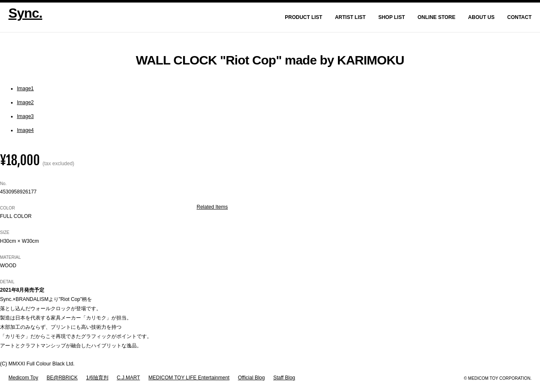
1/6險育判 (97, 378)
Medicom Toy (23, 378)
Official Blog (251, 378)
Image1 (25, 89)
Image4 (25, 130)
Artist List (350, 17)
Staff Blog (284, 378)
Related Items (212, 207)
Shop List (392, 17)
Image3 (25, 116)
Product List (304, 17)
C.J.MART (128, 378)
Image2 (25, 102)
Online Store (437, 17)
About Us (482, 17)
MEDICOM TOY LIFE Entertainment (189, 378)
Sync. (25, 13)
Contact (519, 17)
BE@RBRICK (62, 378)
